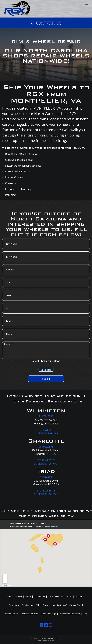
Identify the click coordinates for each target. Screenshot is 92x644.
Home (9, 597)
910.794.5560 (46, 416)
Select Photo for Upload (46, 361)
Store (50, 597)
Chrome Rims (75, 605)
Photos (28, 597)
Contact (69, 597)
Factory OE (62, 605)
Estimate (59, 597)
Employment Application (70, 614)
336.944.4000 (46, 477)
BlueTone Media (51, 641)
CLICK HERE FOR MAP (46, 433)
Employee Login (49, 614)
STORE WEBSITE (46, 430)
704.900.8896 (46, 447)
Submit (46, 379)
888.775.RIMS (46, 23)
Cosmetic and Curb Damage (21, 605)
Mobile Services (12, 614)
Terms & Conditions (31, 614)
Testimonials (40, 597)
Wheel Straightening (46, 605)
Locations (79, 597)
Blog (85, 614)
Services (18, 597)
